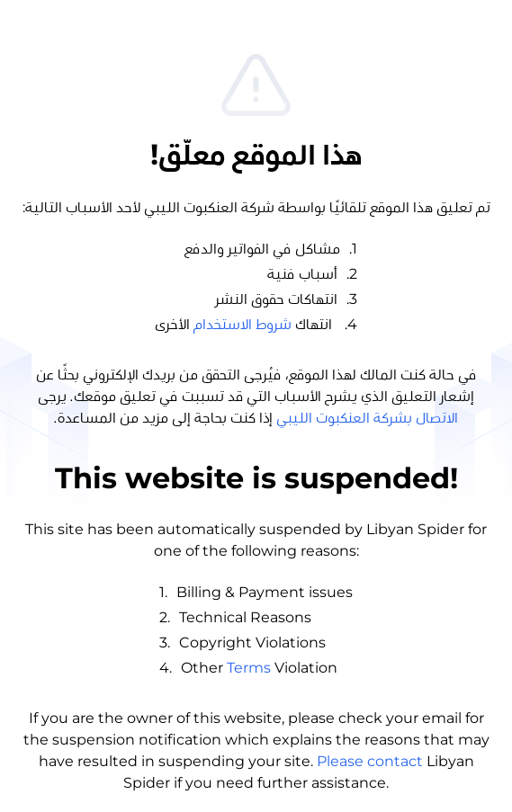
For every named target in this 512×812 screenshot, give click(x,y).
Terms (249, 668)
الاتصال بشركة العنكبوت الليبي (367, 418)
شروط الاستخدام (243, 325)
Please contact (370, 761)
